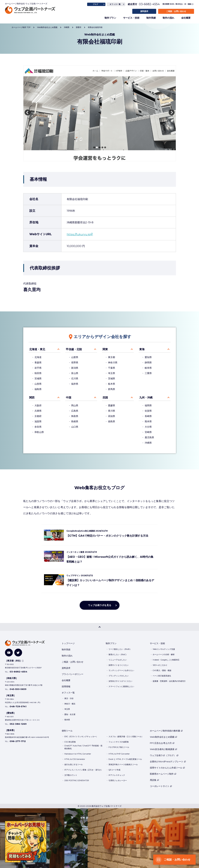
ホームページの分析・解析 (164, 654)
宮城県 (38, 378)
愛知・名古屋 (70, 714)
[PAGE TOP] (99, 627)
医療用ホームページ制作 (163, 774)
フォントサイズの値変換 (119, 742)
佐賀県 (148, 411)
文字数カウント (71, 775)
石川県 (75, 378)
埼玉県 (112, 373)
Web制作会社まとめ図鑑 (163, 737)
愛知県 (148, 357)
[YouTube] (9, 653)
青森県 (38, 363)
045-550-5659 (18, 689)
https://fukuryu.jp (79, 234)
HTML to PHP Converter (119, 754)
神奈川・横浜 (70, 704)
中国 (69, 398)
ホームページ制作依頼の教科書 (166, 731)
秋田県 (38, 373)
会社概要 (186, 18)
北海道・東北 (37, 349)
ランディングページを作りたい (121, 670)
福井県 (75, 384)
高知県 (112, 416)
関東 (105, 349)
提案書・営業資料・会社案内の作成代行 (169, 681)
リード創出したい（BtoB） (120, 649)
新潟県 (75, 368)
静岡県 (148, 363)
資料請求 (144, 11)
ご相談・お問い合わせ (176, 11)
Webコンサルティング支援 (164, 649)
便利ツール (67, 731)
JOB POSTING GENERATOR (77, 780)
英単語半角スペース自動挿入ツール (123, 764)
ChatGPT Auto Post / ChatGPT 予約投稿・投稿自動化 (83, 747)
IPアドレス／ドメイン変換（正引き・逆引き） (84, 770)
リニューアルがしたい (118, 660)
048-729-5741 (18, 706)
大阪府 (38, 405)
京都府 (38, 416)
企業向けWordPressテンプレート (168, 761)
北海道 (38, 357)
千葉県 (112, 368)
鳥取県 (75, 416)
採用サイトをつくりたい (119, 665)
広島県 (75, 411)
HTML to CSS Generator (75, 759)
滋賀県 (38, 421)
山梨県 (75, 357)
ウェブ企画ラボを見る (100, 605)
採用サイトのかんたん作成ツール (167, 768)
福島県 (38, 389)
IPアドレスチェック (117, 775)
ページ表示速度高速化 (162, 676)
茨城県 (112, 378)
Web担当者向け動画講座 (163, 749)
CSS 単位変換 (70, 742)
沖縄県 (148, 443)
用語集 (154, 780)
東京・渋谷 (69, 698)
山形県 (38, 384)
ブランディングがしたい (119, 676)
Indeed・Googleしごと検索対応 (166, 660)
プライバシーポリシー (73, 674)
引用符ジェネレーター (118, 780)
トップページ (68, 643)
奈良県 (38, 427)
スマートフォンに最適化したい (121, 686)
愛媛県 (112, 405)
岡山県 (75, 405)
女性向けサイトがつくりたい (120, 681)
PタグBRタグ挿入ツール (119, 747)
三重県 (148, 373)
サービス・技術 (131, 18)
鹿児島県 (149, 437)
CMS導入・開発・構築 (162, 670)
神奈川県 (113, 363)
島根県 (75, 421)
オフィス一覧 (115, 4)
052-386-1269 (18, 724)
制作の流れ (168, 18)
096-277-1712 (18, 741)
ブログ (96, 4)
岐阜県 (148, 368)
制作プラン (110, 18)
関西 (32, 398)
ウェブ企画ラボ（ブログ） (164, 755)
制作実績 (151, 18)
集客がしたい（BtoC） (118, 654)
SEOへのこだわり (160, 665)
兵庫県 (38, 411)
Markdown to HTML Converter (78, 754)
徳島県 (112, 421)
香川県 (112, 411)
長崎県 (148, 416)
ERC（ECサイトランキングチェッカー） (81, 737)
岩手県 (38, 368)
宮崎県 (148, 432)
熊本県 (148, 421)
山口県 (75, 427)
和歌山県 (39, 432)
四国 (105, 398)
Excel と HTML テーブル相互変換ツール (125, 759)
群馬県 (112, 389)
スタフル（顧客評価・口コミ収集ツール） (126, 737)
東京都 (112, 357)
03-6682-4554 (149, 4)
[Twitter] (18, 653)
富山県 (75, 373)
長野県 (75, 363)
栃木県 (112, 384)
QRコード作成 (114, 770)
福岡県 (148, 405)
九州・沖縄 (146, 398)
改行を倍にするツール (74, 764)
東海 (142, 349)
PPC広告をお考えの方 (162, 743)
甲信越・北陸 (74, 349)
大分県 (148, 427)
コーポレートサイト (161, 786)
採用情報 (66, 686)
